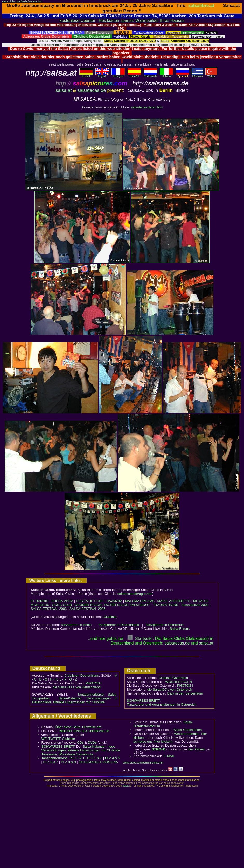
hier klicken (197, 749)
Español (134, 75)
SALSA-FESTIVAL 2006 (88, 609)
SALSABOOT (140, 605)
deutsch (86, 75)
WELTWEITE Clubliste (58, 739)
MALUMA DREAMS (140, 601)
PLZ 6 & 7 (51, 762)
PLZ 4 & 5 (113, 758)
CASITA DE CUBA (90, 601)
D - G (43, 679)
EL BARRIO (40, 601)
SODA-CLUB (62, 605)
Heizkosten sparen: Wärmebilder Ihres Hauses (142, 21)
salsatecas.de (92, 90)
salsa (125, 786)
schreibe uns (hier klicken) (153, 742)
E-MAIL (169, 756)
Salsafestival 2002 (195, 605)
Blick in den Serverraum (185, 693)
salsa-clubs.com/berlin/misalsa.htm (22, 1)
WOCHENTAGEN (179, 682)
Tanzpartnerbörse (55, 758)
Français (118, 75)
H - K (54, 679)
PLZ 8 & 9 (68, 762)
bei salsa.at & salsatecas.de (84, 731)
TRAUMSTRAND (166, 605)
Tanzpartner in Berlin (76, 625)
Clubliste (110, 617)
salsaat (206, 643)
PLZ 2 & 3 (95, 758)
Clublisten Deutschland (82, 675)
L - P (63, 679)
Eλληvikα (197, 75)
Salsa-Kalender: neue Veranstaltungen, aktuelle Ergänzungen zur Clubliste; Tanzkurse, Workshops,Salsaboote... (81, 750)
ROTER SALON (116, 605)
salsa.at (64, 90)
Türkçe (211, 75)
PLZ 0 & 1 (77, 758)
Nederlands (150, 75)
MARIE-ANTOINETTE (174, 601)
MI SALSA (201, 601)
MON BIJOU (40, 605)
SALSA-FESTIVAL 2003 (49, 609)
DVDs (92, 743)
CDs (81, 743)
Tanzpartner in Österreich (165, 625)
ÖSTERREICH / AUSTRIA (98, 762)
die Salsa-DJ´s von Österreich (170, 689)
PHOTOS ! (94, 683)
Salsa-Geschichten (188, 730)
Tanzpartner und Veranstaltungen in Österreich (162, 704)
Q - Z (73, 679)
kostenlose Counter (78, 21)
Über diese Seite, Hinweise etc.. (79, 727)
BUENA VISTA (62, 601)
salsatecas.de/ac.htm (147, 107)
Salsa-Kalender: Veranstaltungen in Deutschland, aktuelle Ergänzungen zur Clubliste (75, 700)
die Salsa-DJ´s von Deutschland (77, 687)
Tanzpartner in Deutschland (118, 625)
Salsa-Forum (179, 629)
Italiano (166, 75)
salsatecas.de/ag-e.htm (135, 594)
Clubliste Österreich (173, 678)
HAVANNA (114, 601)
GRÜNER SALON (88, 605)
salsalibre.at (201, 5)
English (102, 75)
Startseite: (141, 638)
